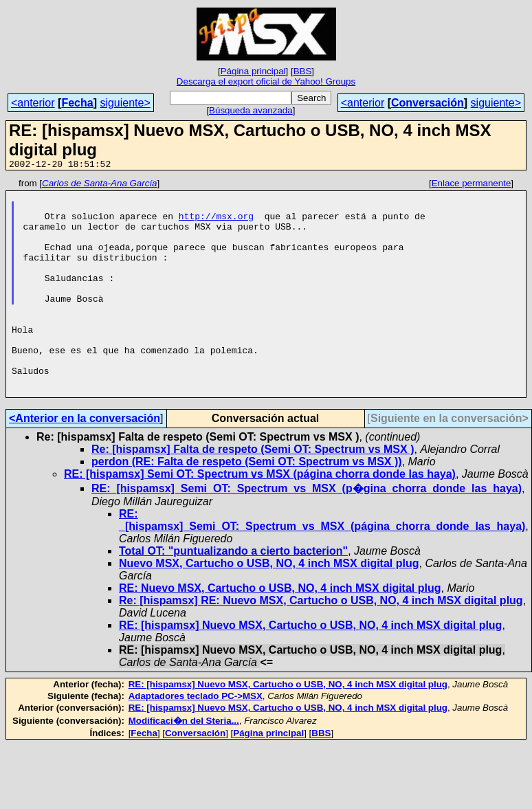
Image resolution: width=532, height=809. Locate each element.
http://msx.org (216, 224)
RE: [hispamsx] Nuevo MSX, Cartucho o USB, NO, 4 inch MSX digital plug (310, 668)
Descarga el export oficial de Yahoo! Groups (266, 81)
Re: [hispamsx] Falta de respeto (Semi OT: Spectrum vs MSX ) (253, 492)
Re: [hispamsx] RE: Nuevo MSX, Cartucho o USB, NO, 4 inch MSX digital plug (321, 644)
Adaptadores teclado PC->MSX (196, 739)
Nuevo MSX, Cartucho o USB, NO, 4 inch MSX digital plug (269, 607)
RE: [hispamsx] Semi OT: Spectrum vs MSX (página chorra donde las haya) (260, 517)
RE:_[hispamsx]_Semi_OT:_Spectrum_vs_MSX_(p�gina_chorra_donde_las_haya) (307, 532)
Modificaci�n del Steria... (184, 764)
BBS (303, 71)
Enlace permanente (472, 185)
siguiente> (125, 103)
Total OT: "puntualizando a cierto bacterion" (233, 594)
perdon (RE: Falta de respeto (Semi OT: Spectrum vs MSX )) (247, 505)
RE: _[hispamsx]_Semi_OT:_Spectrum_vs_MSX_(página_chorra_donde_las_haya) (322, 563)
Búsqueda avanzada (251, 110)
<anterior (33, 103)
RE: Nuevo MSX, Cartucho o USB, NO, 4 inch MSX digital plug (280, 631)
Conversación (428, 103)
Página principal (253, 71)
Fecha (77, 103)
